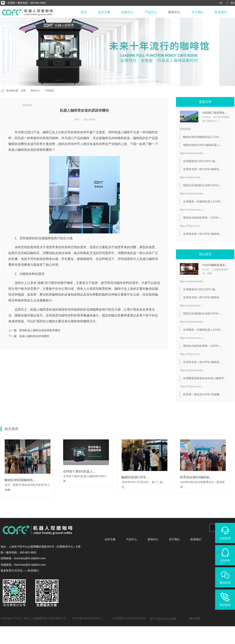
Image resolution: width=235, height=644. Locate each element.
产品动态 (49, 91)
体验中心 (127, 12)
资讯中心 (174, 12)
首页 (84, 12)
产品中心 (151, 12)
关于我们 (198, 12)
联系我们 (221, 12)
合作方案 (104, 12)
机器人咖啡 (122, 132)
